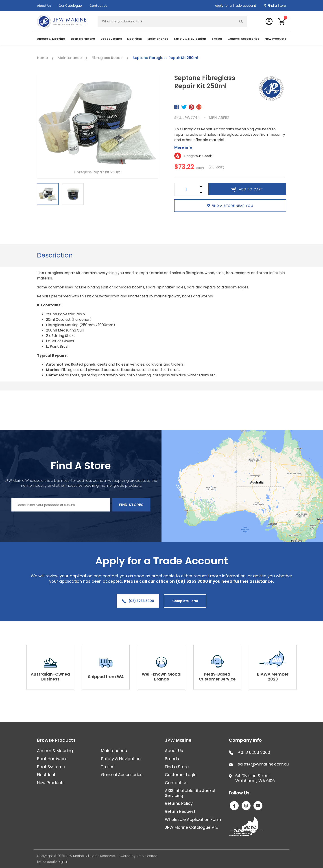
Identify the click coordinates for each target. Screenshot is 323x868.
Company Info (245, 740)
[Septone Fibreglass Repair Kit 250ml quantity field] (186, 189)
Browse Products (56, 740)
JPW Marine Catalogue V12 (191, 827)
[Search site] (241, 22)
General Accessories (243, 39)
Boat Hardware (83, 39)
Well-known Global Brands (162, 677)
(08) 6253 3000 (138, 601)
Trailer (217, 39)
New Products (275, 39)
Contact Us (98, 6)
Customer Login (181, 775)
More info (183, 147)
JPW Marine (178, 740)
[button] (282, 21)
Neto (140, 856)
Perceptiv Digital (55, 862)
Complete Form (185, 601)
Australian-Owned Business (50, 677)
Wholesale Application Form (193, 819)
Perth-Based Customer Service (217, 677)
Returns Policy (179, 803)
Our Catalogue (70, 6)
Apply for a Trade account (236, 6)
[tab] (55, 255)
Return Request (180, 811)
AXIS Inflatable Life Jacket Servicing (190, 793)
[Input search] (167, 22)
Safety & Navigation (190, 39)
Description (55, 255)
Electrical (134, 39)
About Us (44, 6)
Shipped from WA (106, 677)
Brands (172, 759)
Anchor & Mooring (51, 39)
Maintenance (158, 39)
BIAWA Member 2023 (273, 677)
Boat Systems (111, 39)
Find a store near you (230, 206)
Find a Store (277, 6)
